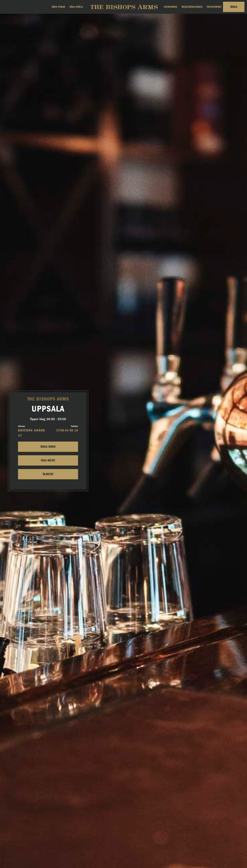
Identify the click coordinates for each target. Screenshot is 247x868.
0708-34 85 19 (67, 431)
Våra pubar (58, 7)
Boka (234, 7)
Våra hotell (76, 7)
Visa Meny (48, 460)
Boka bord (48, 447)
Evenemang (170, 7)
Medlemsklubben (192, 7)
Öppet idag (48, 419)
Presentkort (214, 7)
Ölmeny (48, 474)
